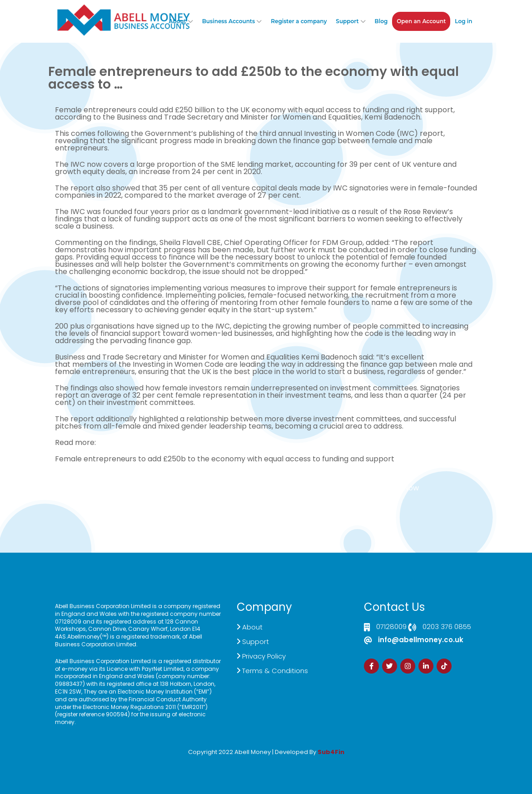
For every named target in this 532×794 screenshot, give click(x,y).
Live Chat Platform (177, 492)
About (177, 21)
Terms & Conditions (275, 671)
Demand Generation (244, 492)
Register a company (299, 21)
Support (347, 21)
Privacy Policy (264, 656)
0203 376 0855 (447, 627)
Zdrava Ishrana (288, 758)
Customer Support (312, 492)
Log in (463, 21)
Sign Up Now (397, 488)
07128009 (391, 627)
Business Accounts (229, 21)
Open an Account (421, 21)
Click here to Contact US (92, 492)
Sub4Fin (331, 752)
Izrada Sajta (239, 758)
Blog (381, 21)
